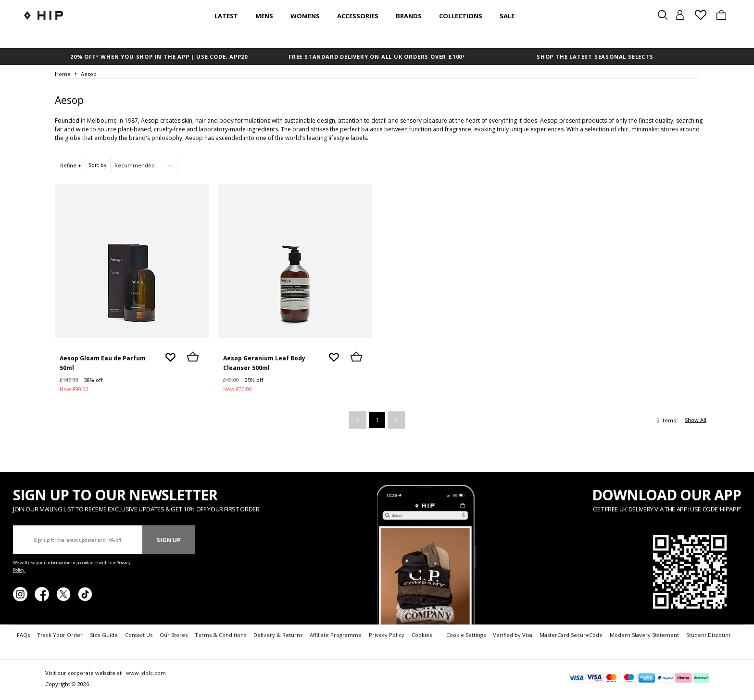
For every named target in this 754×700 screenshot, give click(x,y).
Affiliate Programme (336, 635)
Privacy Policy (387, 635)
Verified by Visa (513, 635)
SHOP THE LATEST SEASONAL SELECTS (595, 57)
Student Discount (708, 635)
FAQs (23, 635)
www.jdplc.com (145, 673)
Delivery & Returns (278, 635)
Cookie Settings (466, 635)
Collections (461, 16)
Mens (264, 16)
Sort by (98, 165)
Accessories (358, 16)
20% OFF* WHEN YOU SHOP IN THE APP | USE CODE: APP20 (159, 57)
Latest (226, 16)
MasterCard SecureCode (571, 635)
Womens (305, 16)
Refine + (71, 165)
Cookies (422, 635)
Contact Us (139, 635)
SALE (507, 16)
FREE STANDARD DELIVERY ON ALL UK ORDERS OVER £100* (377, 57)
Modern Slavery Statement (644, 635)
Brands (409, 16)
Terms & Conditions (220, 635)
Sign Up (169, 540)
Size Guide (104, 635)
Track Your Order (60, 635)
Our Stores (174, 635)
